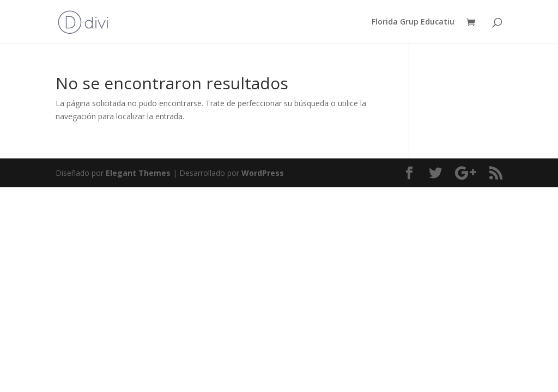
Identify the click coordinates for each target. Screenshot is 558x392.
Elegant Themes (138, 173)
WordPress (263, 173)
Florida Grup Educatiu (413, 22)
